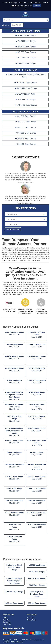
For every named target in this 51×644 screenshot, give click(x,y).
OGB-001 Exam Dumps (14, 442)
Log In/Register (17, 25)
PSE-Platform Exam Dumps (14, 419)
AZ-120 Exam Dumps (37, 370)
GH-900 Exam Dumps (14, 346)
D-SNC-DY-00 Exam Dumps (37, 407)
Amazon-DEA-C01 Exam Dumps (37, 443)
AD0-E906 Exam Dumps (14, 334)
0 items (6, 25)
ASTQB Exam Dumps (37, 418)
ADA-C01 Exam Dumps (37, 526)
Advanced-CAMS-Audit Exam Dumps (14, 407)
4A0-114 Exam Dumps (37, 478)
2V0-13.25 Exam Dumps (14, 514)
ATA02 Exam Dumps (37, 394)
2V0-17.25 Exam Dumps (37, 382)
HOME (5, 618)
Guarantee (31, 618)
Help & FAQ (7, 624)
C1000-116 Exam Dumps (14, 527)
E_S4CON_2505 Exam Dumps (37, 335)
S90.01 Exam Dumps (37, 502)
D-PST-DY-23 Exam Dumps (14, 539)
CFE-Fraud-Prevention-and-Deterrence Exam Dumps (14, 432)
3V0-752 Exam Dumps (14, 502)
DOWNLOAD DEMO (13, 229)
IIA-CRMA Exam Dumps (37, 514)
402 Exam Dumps (37, 454)
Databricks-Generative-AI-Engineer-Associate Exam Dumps (14, 396)
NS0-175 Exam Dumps (37, 430)
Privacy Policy (32, 620)
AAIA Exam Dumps (14, 454)
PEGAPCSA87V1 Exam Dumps (37, 467)
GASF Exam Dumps (14, 490)
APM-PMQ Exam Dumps (14, 466)
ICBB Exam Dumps (14, 382)
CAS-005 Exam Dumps (37, 358)
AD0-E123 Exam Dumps (14, 358)
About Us (6, 620)
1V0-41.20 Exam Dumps (14, 370)
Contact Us (7, 622)
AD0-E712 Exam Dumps (37, 490)
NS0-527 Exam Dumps (37, 346)
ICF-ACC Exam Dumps (14, 478)
